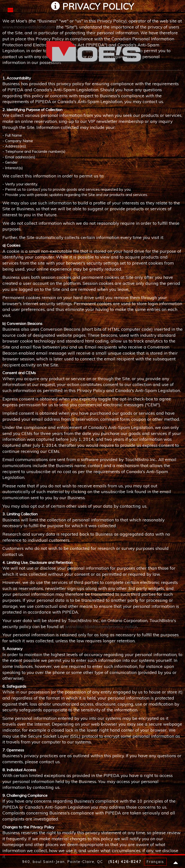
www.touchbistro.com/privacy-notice (101, 626)
